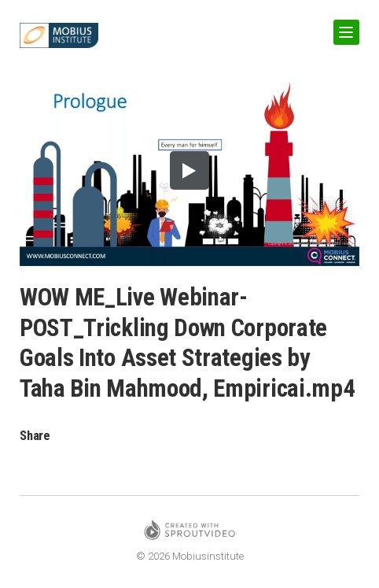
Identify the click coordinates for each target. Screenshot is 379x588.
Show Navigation (344, 26)
